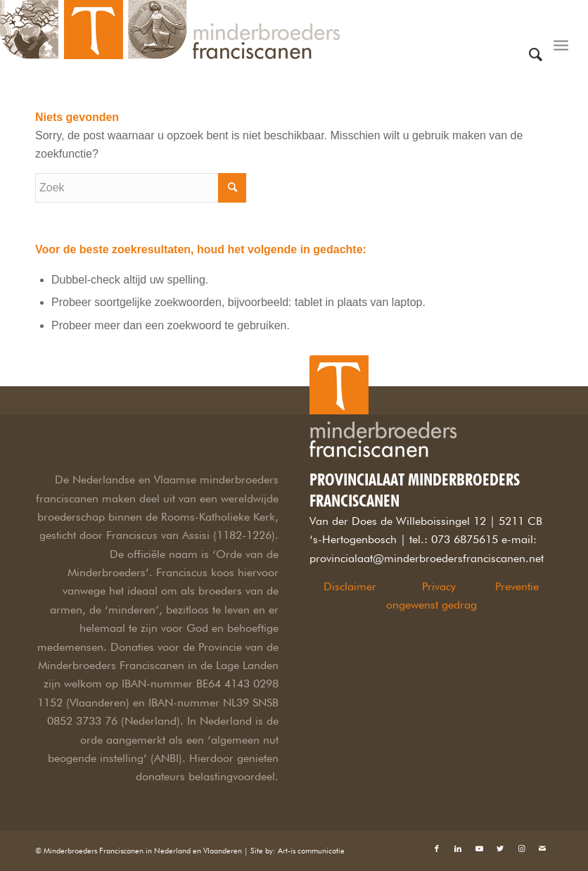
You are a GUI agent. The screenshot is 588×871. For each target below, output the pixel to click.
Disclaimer (350, 586)
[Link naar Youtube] (479, 848)
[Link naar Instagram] (521, 848)
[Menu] (561, 32)
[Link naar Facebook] (437, 848)
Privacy (439, 586)
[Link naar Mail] (542, 848)
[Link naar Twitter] (500, 848)
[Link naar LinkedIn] (458, 848)
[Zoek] (536, 32)
